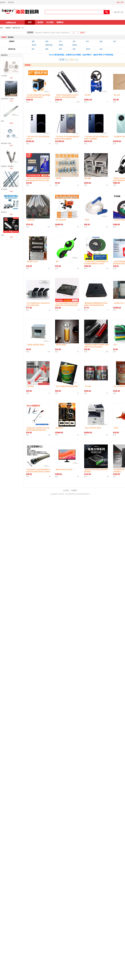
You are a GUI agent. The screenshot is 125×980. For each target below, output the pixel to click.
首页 (30, 22)
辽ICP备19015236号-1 (83, 494)
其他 (101, 49)
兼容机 (61, 45)
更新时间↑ (47, 33)
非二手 (117, 12)
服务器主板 (16, 28)
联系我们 (74, 490)
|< (67, 60)
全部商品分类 (11, 23)
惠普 (47, 49)
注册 (118, 2)
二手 (122, 12)
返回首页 (3, 2)
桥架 (2, 121)
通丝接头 (4, 212)
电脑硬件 (8, 28)
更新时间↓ (39, 33)
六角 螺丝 (4, 76)
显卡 (87, 41)
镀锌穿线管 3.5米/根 (7, 99)
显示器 (34, 45)
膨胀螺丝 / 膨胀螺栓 (7, 166)
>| (77, 60)
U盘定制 (40, 22)
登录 (122, 2)
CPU (60, 41)
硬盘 (33, 41)
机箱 (101, 41)
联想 (60, 49)
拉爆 (2, 235)
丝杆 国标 (4, 189)
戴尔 (33, 49)
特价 (68, 33)
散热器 (75, 45)
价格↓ (54, 33)
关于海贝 (66, 490)
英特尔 (88, 49)
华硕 (74, 49)
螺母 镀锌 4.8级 (6, 143)
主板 (74, 41)
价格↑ (59, 33)
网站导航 (11, 2)
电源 (47, 41)
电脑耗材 (60, 22)
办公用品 (50, 22)
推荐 (63, 33)
